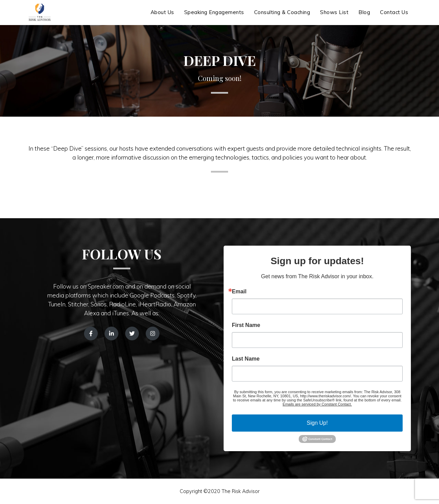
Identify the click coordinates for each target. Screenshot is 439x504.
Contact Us (394, 16)
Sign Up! (317, 423)
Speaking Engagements (214, 16)
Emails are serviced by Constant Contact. (317, 404)
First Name (246, 325)
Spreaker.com (106, 286)
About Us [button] (162, 16)
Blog (364, 16)
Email (239, 292)
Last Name (246, 359)
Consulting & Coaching (282, 16)
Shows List (334, 16)
